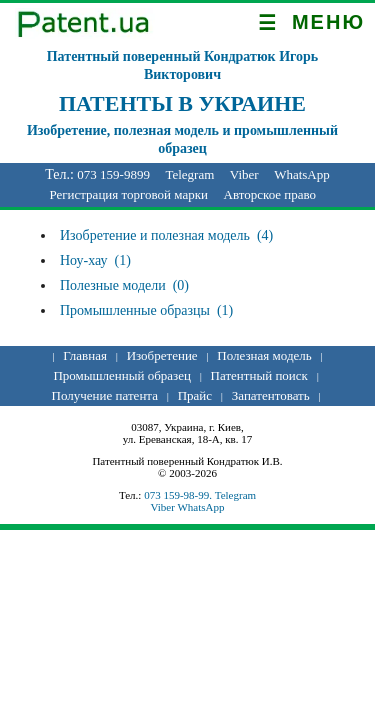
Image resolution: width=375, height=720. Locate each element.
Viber (244, 174)
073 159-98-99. (179, 495)
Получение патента (105, 395)
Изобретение (162, 355)
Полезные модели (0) (124, 285)
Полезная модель (264, 355)
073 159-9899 (113, 174)
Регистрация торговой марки (128, 194)
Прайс (195, 395)
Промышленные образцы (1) (146, 310)
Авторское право (270, 194)
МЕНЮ (311, 23)
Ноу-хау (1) (95, 260)
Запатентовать (271, 395)
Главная (85, 355)
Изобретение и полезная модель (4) (166, 235)
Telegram (189, 174)
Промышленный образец (121, 375)
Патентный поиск (259, 375)
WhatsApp (302, 174)
